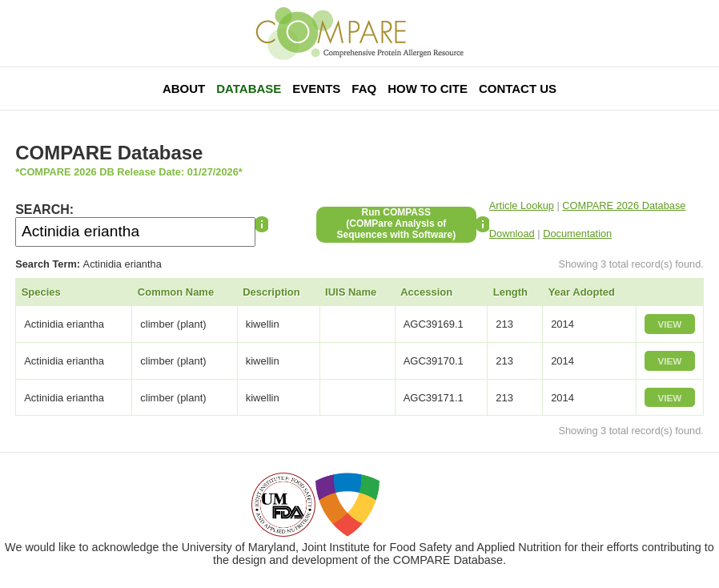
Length (510, 292)
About (184, 89)
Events (316, 89)
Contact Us (518, 89)
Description (271, 292)
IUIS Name (351, 292)
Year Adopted (582, 292)
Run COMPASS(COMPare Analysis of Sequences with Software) (396, 224)
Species (41, 292)
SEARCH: (44, 209)
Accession (426, 292)
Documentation (577, 234)
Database (249, 89)
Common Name (176, 292)
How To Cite (428, 89)
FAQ (364, 89)
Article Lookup (522, 205)
